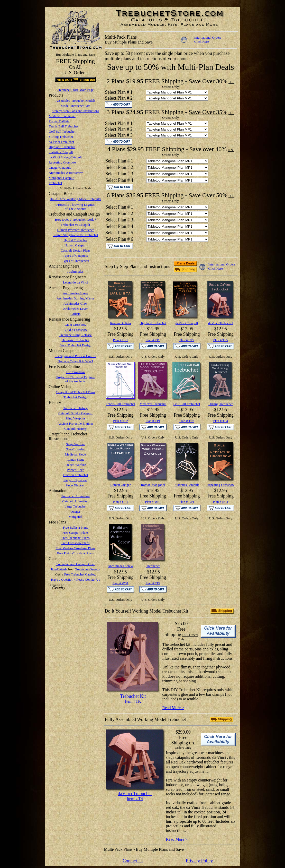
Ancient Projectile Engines (75, 423)
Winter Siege (76, 470)
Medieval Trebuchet (62, 116)
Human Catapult (76, 245)
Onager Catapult (60, 167)
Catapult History (75, 429)
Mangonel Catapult (62, 178)
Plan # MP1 (153, 502)
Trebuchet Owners (88, 569)
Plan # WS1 (121, 583)
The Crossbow (75, 372)
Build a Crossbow (75, 330)
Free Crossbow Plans (76, 543)
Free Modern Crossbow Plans (75, 548)
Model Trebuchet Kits (75, 106)
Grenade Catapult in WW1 (75, 361)
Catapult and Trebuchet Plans (75, 392)
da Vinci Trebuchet (62, 142)
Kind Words (59, 569)
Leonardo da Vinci (75, 282)
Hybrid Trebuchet (75, 240)
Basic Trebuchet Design (75, 345)
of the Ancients (75, 381)
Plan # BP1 (120, 340)
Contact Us (133, 861)
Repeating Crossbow (63, 162)
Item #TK (133, 701)
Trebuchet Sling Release (75, 335)
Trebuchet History (75, 408)
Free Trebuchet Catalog (80, 574)
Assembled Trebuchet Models (75, 101)
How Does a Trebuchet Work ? (75, 220)
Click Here (202, 42)
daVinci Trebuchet (220, 323)
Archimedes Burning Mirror (75, 298)
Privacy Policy (199, 861)
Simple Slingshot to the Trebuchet (75, 235)
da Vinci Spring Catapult (65, 157)
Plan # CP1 (187, 502)
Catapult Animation (75, 501)
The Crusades (75, 449)
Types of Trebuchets (75, 261)
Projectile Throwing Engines (75, 205)
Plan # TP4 (220, 421)
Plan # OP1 (120, 502)
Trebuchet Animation (75, 496)
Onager (75, 512)
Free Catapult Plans (76, 533)
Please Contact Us (88, 579)
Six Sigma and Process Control (76, 356)
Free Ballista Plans (76, 527)
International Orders (208, 37)
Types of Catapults (75, 256)
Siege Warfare (75, 444)
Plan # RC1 (220, 502)
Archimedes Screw (75, 293)
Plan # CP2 (187, 340)
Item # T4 (135, 799)
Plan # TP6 (153, 340)
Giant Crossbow (75, 325)
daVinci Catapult (187, 323)
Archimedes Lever (75, 309)
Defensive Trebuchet (76, 340)
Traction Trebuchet (75, 475)
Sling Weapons (76, 418)
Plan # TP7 (153, 583)
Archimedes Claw (76, 303)
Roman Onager (120, 485)
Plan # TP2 (121, 421)
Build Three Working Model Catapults (76, 199)
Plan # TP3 (187, 421)
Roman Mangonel (153, 485)
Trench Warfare (75, 465)
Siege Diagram (76, 485)
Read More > (173, 708)
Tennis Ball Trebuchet (64, 126)
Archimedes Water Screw (66, 173)
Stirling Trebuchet (61, 137)
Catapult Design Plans (76, 250)
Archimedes (75, 272)
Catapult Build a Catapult (75, 413)
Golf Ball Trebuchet (62, 131)
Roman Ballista (59, 121)
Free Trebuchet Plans (76, 538)
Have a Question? (63, 579)
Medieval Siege (75, 454)
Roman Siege (76, 459)
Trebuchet (56, 183)
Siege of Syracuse (75, 480)
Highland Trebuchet (62, 147)
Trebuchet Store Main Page (75, 90)
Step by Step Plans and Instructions (76, 111)
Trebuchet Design (75, 397)
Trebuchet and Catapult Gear (75, 564)
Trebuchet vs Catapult (75, 225)
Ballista (76, 314)
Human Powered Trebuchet (75, 230)
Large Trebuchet (75, 506)
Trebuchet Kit (133, 696)
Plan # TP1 (153, 421)
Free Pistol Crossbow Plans (75, 553)
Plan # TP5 (220, 340)
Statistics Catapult (61, 152)
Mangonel (75, 517)
